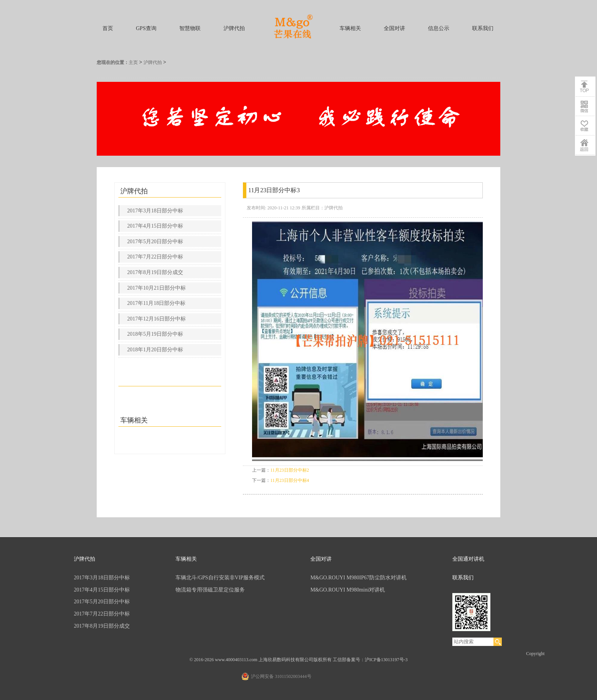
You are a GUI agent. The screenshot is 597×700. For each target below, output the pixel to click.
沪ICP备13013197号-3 (386, 660)
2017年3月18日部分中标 (155, 211)
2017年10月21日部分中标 (156, 288)
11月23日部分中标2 (290, 470)
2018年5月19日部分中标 (155, 334)
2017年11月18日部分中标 (156, 303)
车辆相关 (350, 28)
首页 (108, 28)
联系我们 (483, 28)
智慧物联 (190, 28)
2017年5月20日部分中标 (155, 242)
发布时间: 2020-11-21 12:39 (273, 208)
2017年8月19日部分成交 (155, 272)
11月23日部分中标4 (290, 480)
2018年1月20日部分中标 (155, 350)
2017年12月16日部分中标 (156, 319)
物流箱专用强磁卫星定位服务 (210, 590)
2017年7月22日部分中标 (155, 257)
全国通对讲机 (468, 559)
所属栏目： (313, 208)
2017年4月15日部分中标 (155, 226)
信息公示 (439, 28)
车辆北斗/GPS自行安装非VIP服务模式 (220, 578)
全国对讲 (394, 28)
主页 (133, 62)
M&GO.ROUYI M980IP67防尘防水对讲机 (358, 578)
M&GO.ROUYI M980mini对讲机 (348, 590)
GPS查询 (146, 28)
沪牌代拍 (234, 28)
